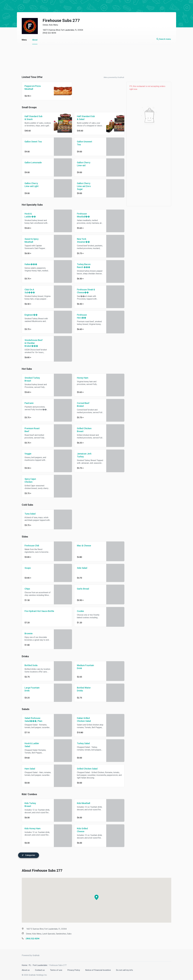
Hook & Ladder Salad (29, 745)
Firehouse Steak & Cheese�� (83, 291)
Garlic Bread (81, 589)
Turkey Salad (81, 743)
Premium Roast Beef (30, 430)
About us (24, 969)
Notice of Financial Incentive (96, 969)
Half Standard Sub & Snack (31, 118)
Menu (22, 40)
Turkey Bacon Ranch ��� (81, 266)
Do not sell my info (122, 969)
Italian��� (28, 264)
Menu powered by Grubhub (111, 77)
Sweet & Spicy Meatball (29, 240)
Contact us (38, 969)
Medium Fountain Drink (83, 667)
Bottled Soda (29, 665)
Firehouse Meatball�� (81, 215)
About (32, 40)
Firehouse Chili (29, 546)
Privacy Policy (72, 969)
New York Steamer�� (81, 240)
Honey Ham (80, 378)
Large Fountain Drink (30, 689)
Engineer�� (29, 315)
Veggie (26, 454)
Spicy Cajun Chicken (28, 480)
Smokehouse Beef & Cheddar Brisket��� (31, 343)
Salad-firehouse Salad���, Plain (31, 720)
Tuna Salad (28, 514)
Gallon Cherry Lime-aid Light (29, 185)
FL (28, 964)
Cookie (78, 611)
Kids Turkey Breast (28, 805)
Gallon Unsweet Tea (82, 143)
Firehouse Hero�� (79, 316)
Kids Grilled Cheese (80, 830)
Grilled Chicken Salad (85, 769)
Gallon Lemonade (31, 162)
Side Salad (80, 568)
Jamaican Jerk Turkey (82, 455)
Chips (25, 589)
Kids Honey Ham (30, 828)
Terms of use (54, 969)
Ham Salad (27, 769)
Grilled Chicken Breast (82, 430)
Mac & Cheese (82, 546)
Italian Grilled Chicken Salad (81, 720)
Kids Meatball (81, 803)
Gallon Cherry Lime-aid (81, 164)
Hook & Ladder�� (28, 215)
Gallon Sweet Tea (31, 142)
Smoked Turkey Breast (30, 379)
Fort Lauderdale (38, 964)
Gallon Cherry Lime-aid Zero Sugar (81, 186)
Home (22, 964)
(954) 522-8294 (47, 33)
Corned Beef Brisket (81, 405)
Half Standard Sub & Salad (83, 118)
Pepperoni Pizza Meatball (30, 87)
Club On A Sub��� (27, 291)
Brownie (26, 633)
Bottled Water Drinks (81, 689)
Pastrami (27, 403)
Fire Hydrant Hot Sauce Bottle (37, 611)
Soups (25, 568)
